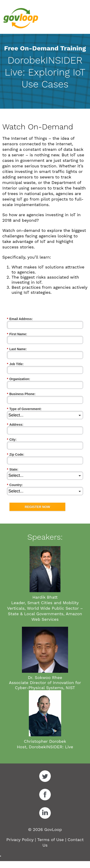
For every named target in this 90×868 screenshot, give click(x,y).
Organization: (19, 379)
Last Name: (17, 349)
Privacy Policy (20, 840)
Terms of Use (50, 840)
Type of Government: (24, 409)
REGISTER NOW (37, 507)
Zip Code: (16, 455)
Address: (15, 425)
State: (13, 470)
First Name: (17, 334)
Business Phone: (21, 394)
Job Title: (15, 364)
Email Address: (20, 319)
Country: (15, 485)
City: (12, 440)
